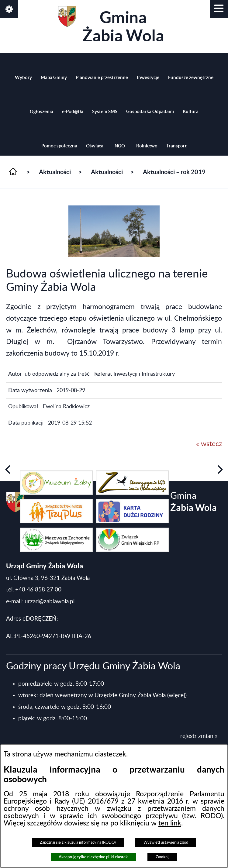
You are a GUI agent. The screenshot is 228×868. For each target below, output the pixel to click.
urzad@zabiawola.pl (50, 602)
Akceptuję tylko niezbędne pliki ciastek (93, 857)
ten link (170, 823)
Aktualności (55, 172)
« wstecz (209, 444)
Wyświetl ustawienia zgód (166, 842)
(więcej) (177, 696)
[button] (219, 9)
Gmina (111, 25)
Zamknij (162, 857)
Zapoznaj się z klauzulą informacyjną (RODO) (78, 842)
